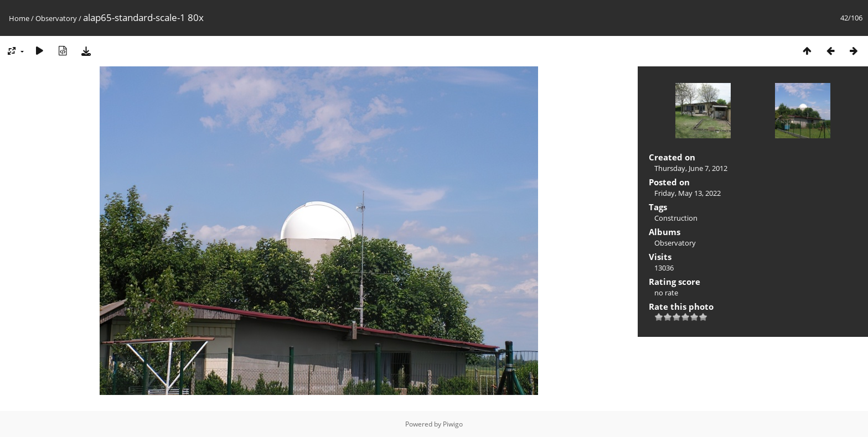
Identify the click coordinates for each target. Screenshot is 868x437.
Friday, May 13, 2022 (688, 193)
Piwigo (453, 424)
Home (19, 18)
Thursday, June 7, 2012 (691, 168)
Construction (676, 218)
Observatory (56, 18)
